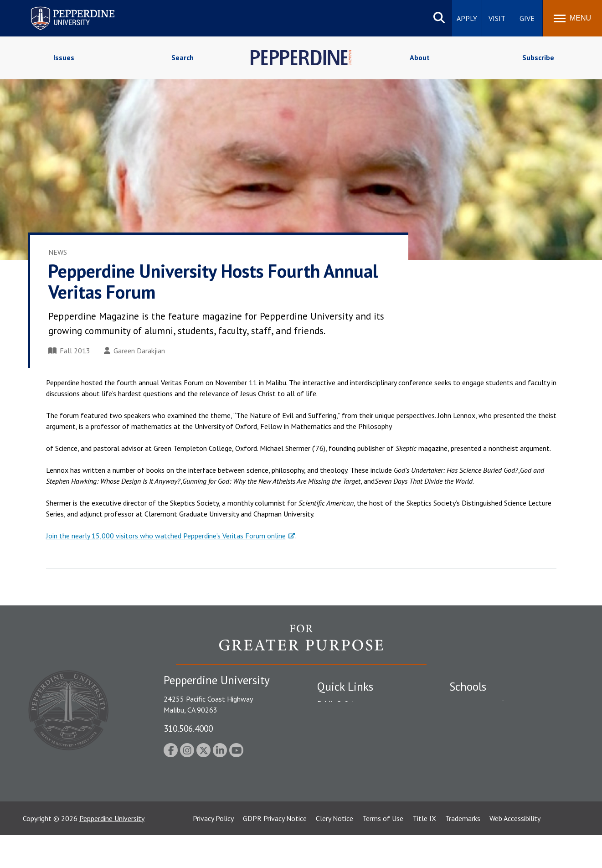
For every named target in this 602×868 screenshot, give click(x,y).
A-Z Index (332, 783)
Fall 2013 (69, 351)
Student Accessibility (349, 719)
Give (527, 18)
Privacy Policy (213, 851)
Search (183, 57)
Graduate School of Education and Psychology (502, 756)
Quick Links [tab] (345, 687)
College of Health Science (489, 792)
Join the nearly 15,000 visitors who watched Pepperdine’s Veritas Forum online (166, 536)
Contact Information (349, 767)
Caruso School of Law (483, 719)
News (58, 252)
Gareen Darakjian (134, 351)
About (420, 57)
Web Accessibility (515, 851)
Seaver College (472, 703)
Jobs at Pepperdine (346, 751)
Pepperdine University (112, 851)
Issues (64, 57)
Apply (467, 18)
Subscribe (538, 57)
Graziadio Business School (489, 735)
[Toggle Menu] (572, 18)
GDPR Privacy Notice (275, 851)
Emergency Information (353, 735)
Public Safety (337, 703)
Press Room (335, 799)
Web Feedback (339, 815)
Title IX (424, 851)
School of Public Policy (484, 776)
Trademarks (463, 851)
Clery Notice (334, 851)
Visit (497, 18)
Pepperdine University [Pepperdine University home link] (62, 8)
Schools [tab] (468, 687)
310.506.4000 (188, 728)
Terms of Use (383, 851)
